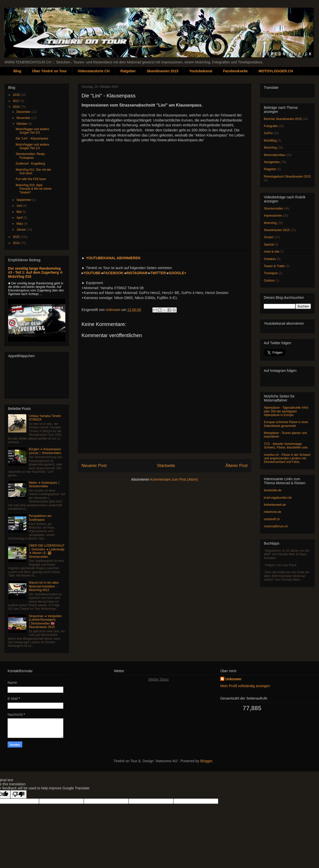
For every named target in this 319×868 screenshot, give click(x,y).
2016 (17, 107)
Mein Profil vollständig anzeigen (245, 686)
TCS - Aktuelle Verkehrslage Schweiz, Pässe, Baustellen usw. (286, 446)
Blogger (206, 761)
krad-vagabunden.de (278, 498)
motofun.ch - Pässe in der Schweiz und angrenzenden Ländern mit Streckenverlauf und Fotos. (287, 458)
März (20, 224)
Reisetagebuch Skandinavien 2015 (287, 177)
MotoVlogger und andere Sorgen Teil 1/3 (32, 146)
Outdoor (269, 281)
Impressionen (273, 216)
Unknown (233, 679)
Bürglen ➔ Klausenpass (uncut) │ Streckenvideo (45, 451)
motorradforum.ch (276, 526)
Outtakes (270, 259)
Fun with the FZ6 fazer (31, 179)
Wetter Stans (159, 679)
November (24, 118)
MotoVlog (270, 148)
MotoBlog (270, 141)
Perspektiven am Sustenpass (40, 518)
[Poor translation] (18, 794)
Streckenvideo (273, 209)
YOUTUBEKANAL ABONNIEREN (113, 258)
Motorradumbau (275, 155)
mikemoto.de (273, 512)
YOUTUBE (92, 273)
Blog (17, 71)
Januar (22, 230)
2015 (17, 237)
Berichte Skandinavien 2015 (283, 119)
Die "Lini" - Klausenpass (32, 138)
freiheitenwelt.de (275, 505)
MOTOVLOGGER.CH (276, 71)
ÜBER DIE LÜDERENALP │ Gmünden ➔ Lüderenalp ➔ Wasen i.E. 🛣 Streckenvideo (47, 551)
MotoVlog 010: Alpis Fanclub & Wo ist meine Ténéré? (34, 189)
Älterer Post (236, 466)
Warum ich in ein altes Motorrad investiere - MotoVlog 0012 (44, 586)
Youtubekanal (201, 71)
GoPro (268, 133)
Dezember (24, 112)
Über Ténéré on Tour (49, 71)
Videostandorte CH (94, 71)
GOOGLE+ (177, 273)
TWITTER (158, 273)
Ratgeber (128, 71)
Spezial (269, 245)
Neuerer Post (94, 466)
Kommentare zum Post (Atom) (174, 479)
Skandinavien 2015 (162, 71)
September (24, 200)
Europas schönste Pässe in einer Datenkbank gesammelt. (286, 424)
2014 (17, 243)
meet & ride (272, 252)
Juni (20, 206)
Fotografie (271, 126)
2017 (17, 101)
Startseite (166, 466)
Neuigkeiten (272, 162)
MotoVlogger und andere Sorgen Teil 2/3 (32, 131)
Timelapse (271, 273)
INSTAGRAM (137, 273)
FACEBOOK (113, 273)
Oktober (22, 124)
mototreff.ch (272, 519)
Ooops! (269, 237)
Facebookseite (235, 71)
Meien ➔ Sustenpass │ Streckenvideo (44, 484)
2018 (17, 95)
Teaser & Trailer (274, 266)
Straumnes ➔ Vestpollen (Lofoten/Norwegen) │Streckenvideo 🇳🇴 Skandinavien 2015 (45, 622)
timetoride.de (273, 490)
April (20, 218)
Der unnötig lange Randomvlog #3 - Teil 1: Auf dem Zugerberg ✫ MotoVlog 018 (35, 272)
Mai (19, 212)
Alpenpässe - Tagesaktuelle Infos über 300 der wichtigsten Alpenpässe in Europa (286, 411)
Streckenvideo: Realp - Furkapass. (31, 156)
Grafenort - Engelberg (30, 164)
